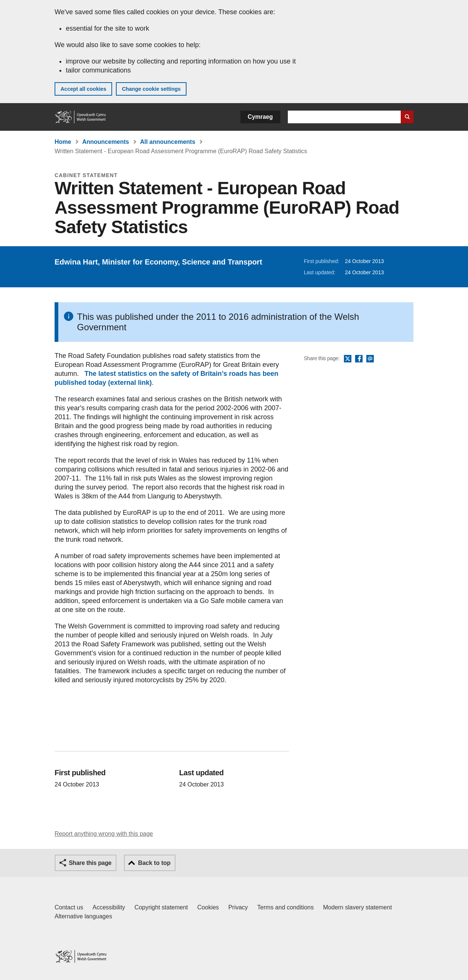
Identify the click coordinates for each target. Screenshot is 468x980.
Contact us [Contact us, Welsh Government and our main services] (69, 907)
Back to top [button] (154, 863)
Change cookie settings (151, 89)
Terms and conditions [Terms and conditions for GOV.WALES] (285, 907)
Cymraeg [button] (260, 117)
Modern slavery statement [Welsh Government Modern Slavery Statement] (357, 907)
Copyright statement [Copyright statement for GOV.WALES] (161, 907)
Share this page (90, 863)
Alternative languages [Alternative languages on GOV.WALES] (83, 916)
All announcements (168, 142)
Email (370, 359)
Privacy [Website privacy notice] (238, 907)
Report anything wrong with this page (104, 834)
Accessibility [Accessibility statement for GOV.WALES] (109, 907)
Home (63, 142)
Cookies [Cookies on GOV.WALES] (208, 907)
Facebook (359, 359)
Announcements (106, 142)
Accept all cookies (83, 89)
